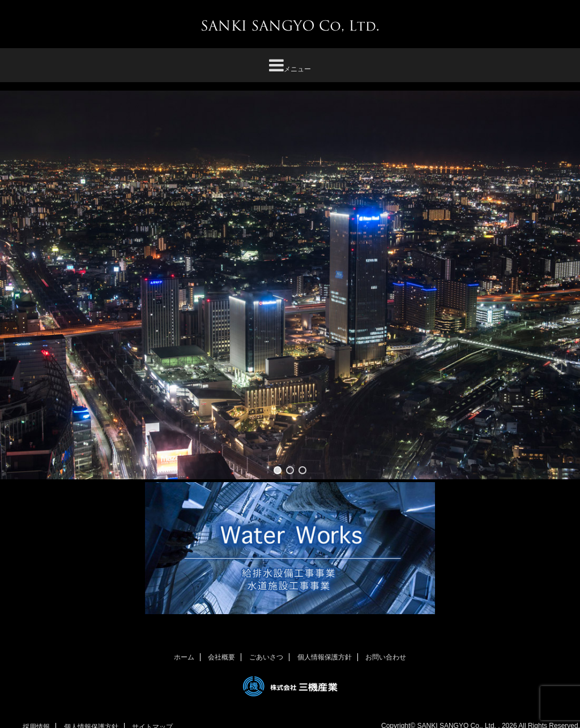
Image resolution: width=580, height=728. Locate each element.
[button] (278, 470)
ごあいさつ (266, 657)
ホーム (184, 657)
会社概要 (221, 657)
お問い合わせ (386, 657)
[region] (290, 285)
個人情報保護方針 (325, 657)
